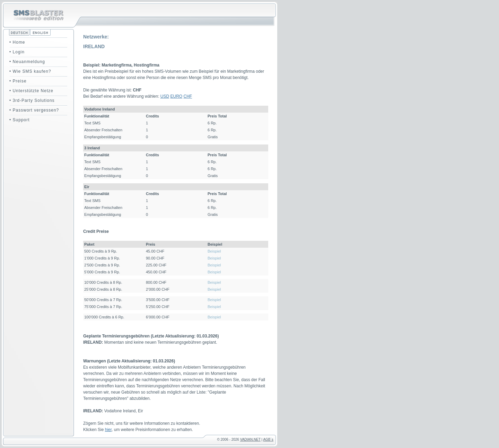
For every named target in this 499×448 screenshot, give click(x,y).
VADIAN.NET (250, 440)
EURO (177, 96)
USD (165, 96)
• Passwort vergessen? (34, 110)
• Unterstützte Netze (31, 91)
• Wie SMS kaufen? (30, 71)
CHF (188, 96)
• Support (20, 120)
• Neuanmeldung (27, 62)
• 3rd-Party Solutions (32, 100)
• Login (17, 52)
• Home (17, 42)
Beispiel (214, 251)
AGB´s (268, 440)
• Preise (18, 81)
